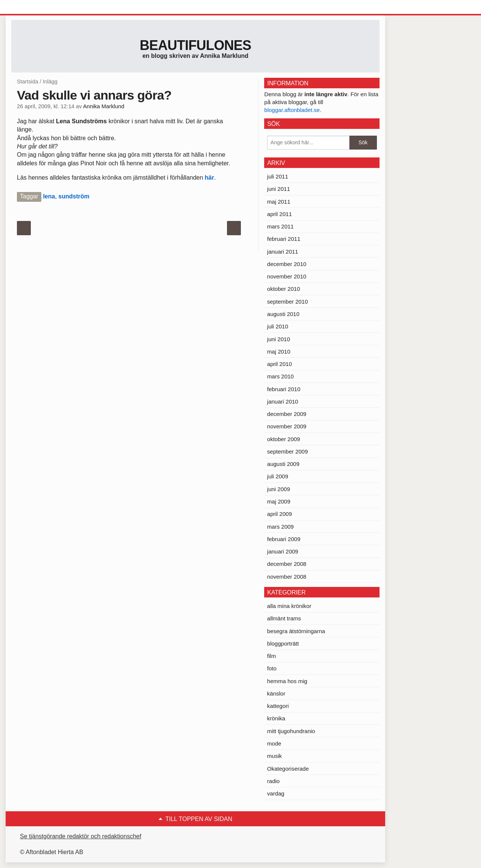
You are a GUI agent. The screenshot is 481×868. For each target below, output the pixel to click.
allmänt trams (284, 618)
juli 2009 (278, 476)
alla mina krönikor (289, 606)
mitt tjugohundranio (291, 731)
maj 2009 (279, 501)
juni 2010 (279, 339)
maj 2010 (279, 352)
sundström (74, 196)
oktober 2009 (284, 439)
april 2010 (280, 364)
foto (272, 668)
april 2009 (280, 514)
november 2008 (287, 577)
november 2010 (287, 276)
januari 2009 (283, 551)
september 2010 (287, 302)
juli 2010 (278, 326)
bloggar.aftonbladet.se (292, 110)
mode (274, 743)
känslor (276, 693)
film (272, 656)
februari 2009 (284, 539)
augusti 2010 (283, 314)
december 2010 (287, 264)
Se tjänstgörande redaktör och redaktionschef (81, 836)
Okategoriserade (288, 769)
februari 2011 (284, 239)
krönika (276, 718)
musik (275, 756)
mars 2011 (281, 226)
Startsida (28, 82)
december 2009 (287, 414)
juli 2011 (278, 176)
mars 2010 (281, 376)
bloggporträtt (283, 643)
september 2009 (287, 451)
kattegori (278, 706)
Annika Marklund (104, 106)
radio (273, 781)
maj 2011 (279, 202)
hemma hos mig (287, 681)
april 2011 (280, 214)
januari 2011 (283, 252)
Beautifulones (196, 45)
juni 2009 (279, 489)
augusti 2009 (283, 464)
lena (49, 196)
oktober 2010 (284, 289)
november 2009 (287, 426)
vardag (276, 793)
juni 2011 (279, 189)
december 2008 (287, 564)
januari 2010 (283, 401)
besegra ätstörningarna (296, 631)
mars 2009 (281, 527)
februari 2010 (284, 389)
